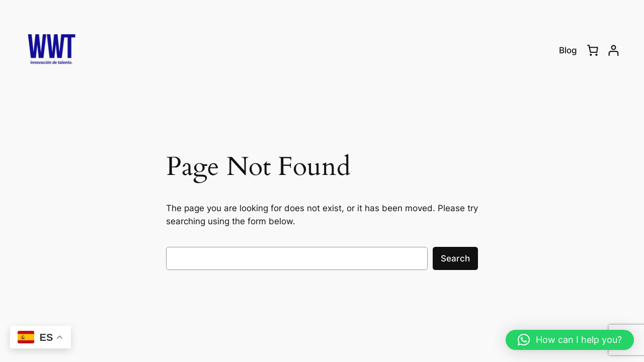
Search (455, 258)
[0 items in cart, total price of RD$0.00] (593, 50)
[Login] (614, 51)
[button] (570, 340)
